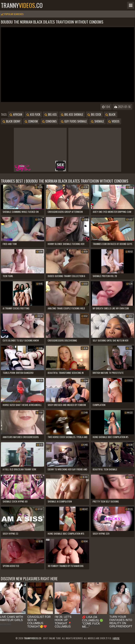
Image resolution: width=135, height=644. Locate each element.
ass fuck (33, 114)
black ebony (12, 121)
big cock (94, 114)
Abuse (116, 638)
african (16, 114)
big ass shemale (72, 114)
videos (114, 121)
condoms (49, 121)
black (110, 114)
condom (31, 121)
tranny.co (22, 5)
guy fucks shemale (74, 121)
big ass (51, 114)
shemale (97, 121)
